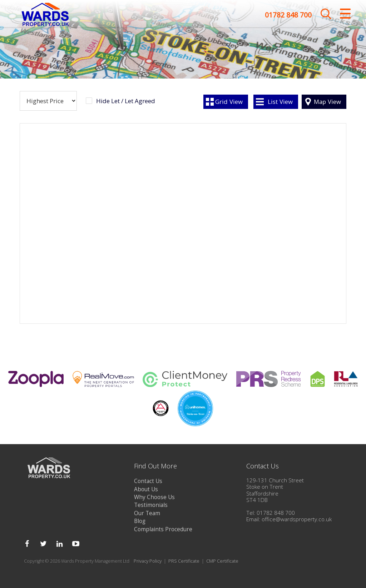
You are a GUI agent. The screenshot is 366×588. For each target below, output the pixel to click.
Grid (229, 102)
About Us (146, 489)
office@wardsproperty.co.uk (297, 519)
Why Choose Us (154, 497)
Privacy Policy (148, 561)
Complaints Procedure (163, 529)
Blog (140, 521)
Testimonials (151, 505)
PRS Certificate (184, 561)
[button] (232, 268)
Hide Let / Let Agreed (126, 101)
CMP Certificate (222, 561)
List (280, 102)
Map (327, 102)
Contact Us (148, 481)
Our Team (147, 513)
